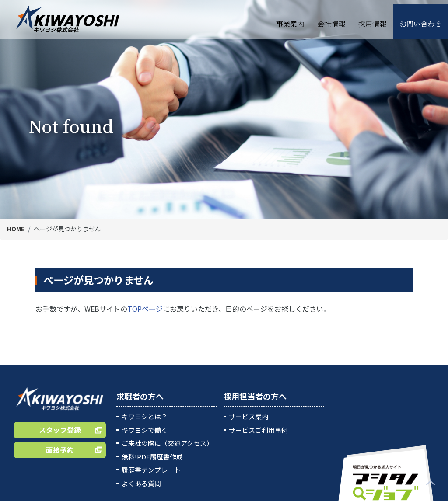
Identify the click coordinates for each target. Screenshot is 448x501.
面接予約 (60, 450)
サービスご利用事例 (258, 430)
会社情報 (331, 19)
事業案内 (290, 19)
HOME (16, 229)
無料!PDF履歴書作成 (152, 457)
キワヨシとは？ (145, 416)
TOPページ (145, 309)
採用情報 (372, 19)
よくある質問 (141, 483)
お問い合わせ (420, 19)
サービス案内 (248, 416)
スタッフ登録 (60, 430)
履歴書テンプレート (151, 470)
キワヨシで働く (145, 430)
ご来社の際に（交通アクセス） (167, 443)
